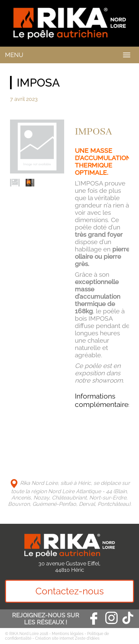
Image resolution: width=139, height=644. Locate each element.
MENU (14, 55)
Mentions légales (68, 634)
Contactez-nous (70, 591)
